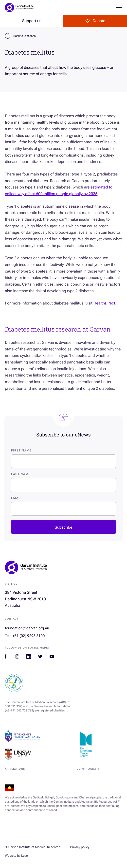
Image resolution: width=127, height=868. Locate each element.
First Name (21, 450)
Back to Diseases (20, 36)
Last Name (21, 474)
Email (16, 498)
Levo (25, 856)
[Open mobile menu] (119, 7)
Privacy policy (80, 847)
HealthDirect (104, 303)
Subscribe (63, 527)
